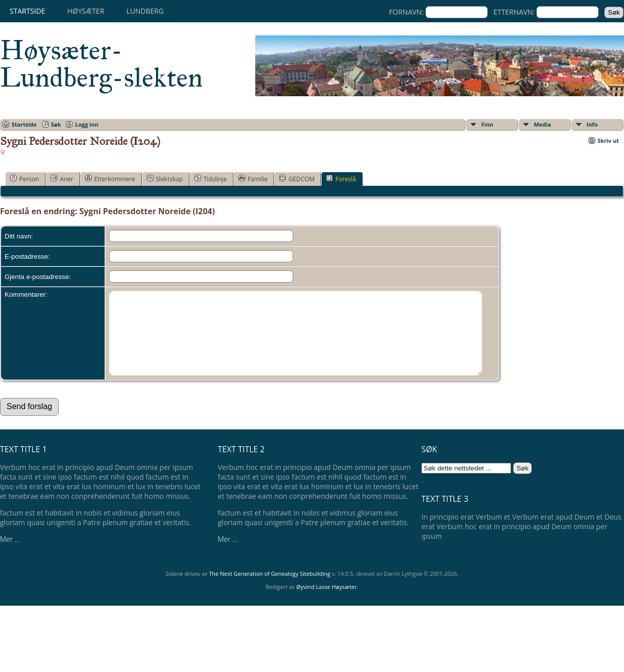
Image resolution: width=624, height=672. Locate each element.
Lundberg (145, 11)
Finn (487, 124)
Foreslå (341, 179)
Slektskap (165, 179)
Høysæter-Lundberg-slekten (101, 64)
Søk (56, 124)
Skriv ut (608, 141)
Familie (253, 179)
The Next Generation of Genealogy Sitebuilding (269, 589)
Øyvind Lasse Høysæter (327, 602)
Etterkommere (110, 179)
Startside (27, 11)
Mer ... (10, 554)
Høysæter (86, 11)
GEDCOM (297, 179)
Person (25, 179)
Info (592, 124)
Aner (62, 179)
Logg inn (87, 124)
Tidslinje (211, 179)
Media (542, 124)
